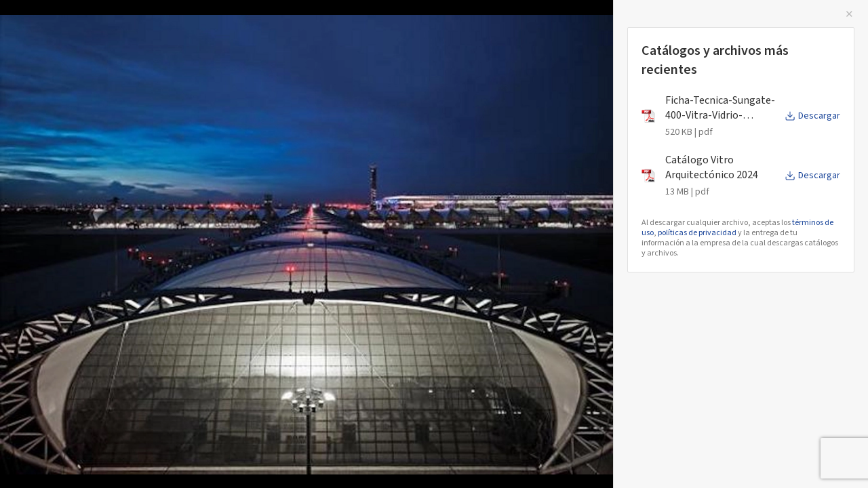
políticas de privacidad (697, 233)
